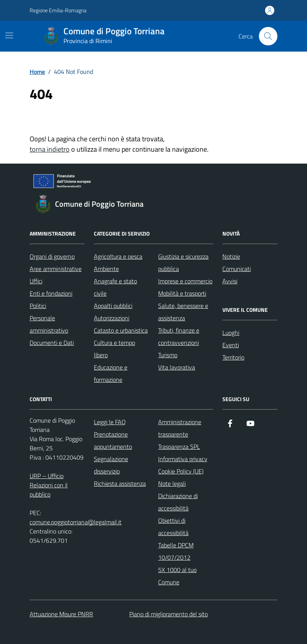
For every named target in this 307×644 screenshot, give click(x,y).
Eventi (231, 345)
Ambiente (106, 269)
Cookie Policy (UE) (181, 471)
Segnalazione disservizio (111, 465)
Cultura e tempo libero (114, 349)
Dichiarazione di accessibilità (178, 502)
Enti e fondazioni (51, 293)
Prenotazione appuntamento (113, 440)
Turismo (168, 355)
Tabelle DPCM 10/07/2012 (176, 551)
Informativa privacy (183, 459)
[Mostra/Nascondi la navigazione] (9, 35)
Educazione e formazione (111, 373)
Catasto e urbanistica (121, 330)
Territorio (233, 357)
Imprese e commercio (185, 281)
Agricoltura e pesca (118, 256)
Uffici (36, 281)
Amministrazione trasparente (180, 428)
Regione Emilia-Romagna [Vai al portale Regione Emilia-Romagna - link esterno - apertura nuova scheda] (58, 10)
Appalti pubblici (113, 306)
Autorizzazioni (112, 318)
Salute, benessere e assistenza (183, 312)
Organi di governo (52, 256)
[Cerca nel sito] (268, 36)
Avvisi (230, 281)
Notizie (231, 256)
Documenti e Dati (52, 343)
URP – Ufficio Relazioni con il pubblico (49, 485)
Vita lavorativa (177, 367)
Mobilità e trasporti (182, 293)
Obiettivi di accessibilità (173, 527)
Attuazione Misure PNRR (61, 614)
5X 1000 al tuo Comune (177, 576)
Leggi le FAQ (110, 422)
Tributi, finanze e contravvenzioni (179, 336)
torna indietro (50, 149)
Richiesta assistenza (120, 483)
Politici (38, 306)
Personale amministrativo (49, 324)
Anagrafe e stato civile (115, 287)
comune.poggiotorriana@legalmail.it (76, 522)
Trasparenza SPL (179, 447)
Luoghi (231, 333)
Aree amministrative (56, 269)
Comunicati (237, 269)
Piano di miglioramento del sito (169, 614)
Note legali (172, 483)
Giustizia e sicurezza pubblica (183, 263)
